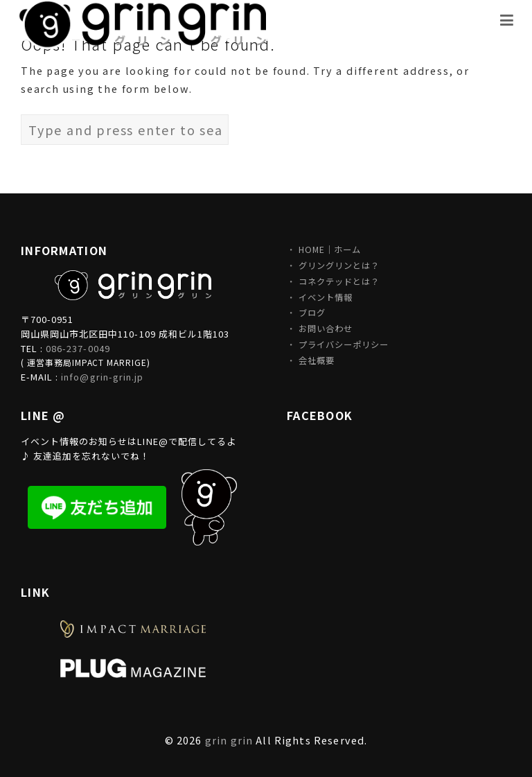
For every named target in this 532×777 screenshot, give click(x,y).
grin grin (229, 740)
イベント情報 (326, 297)
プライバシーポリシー (344, 344)
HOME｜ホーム (330, 250)
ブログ (312, 313)
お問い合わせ (326, 329)
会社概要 (317, 360)
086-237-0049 (78, 348)
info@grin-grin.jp (102, 377)
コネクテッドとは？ (339, 281)
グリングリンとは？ (339, 265)
